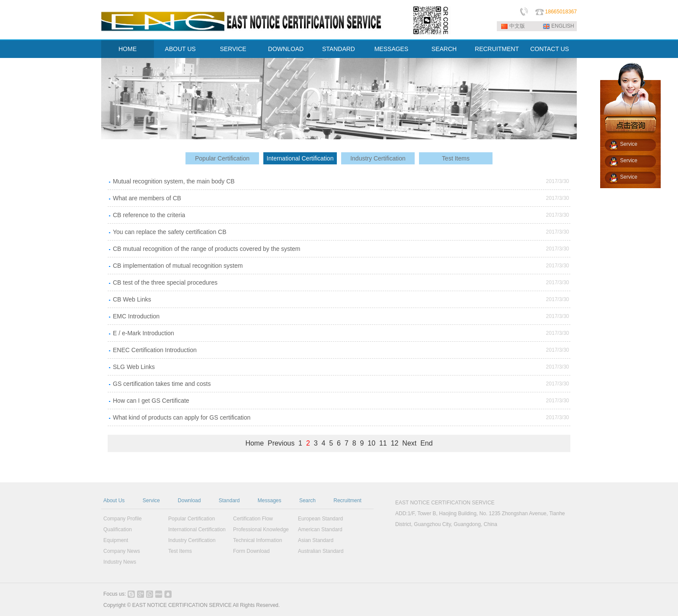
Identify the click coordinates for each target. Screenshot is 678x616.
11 (383, 443)
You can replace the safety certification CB (170, 232)
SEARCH (444, 49)
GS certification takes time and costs (162, 384)
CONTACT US (550, 49)
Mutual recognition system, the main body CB (174, 181)
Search (307, 500)
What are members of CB (147, 198)
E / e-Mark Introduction (144, 333)
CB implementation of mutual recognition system (178, 266)
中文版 (517, 26)
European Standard (320, 519)
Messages (270, 500)
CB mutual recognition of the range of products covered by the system (206, 249)
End (426, 443)
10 (371, 443)
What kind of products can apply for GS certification (182, 417)
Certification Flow (253, 519)
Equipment (116, 540)
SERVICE (233, 49)
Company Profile (123, 519)
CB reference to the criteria (149, 215)
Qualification (118, 529)
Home (254, 443)
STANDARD (339, 49)
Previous (281, 443)
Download (189, 500)
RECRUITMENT (497, 49)
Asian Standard (316, 540)
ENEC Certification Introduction (155, 350)
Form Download (251, 551)
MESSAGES (392, 49)
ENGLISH (563, 26)
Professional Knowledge (261, 529)
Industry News (120, 562)
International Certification (300, 158)
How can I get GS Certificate (151, 401)
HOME (128, 49)
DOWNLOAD (286, 49)
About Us (114, 500)
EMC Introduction (136, 316)
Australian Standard (321, 551)
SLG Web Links (134, 367)
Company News (122, 551)
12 (395, 443)
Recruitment (347, 500)
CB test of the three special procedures (165, 282)
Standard (229, 500)
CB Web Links (132, 299)
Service (151, 500)
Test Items (456, 158)
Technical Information (257, 540)
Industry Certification (378, 158)
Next (409, 443)
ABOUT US (180, 49)
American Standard (320, 529)
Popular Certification (222, 158)
